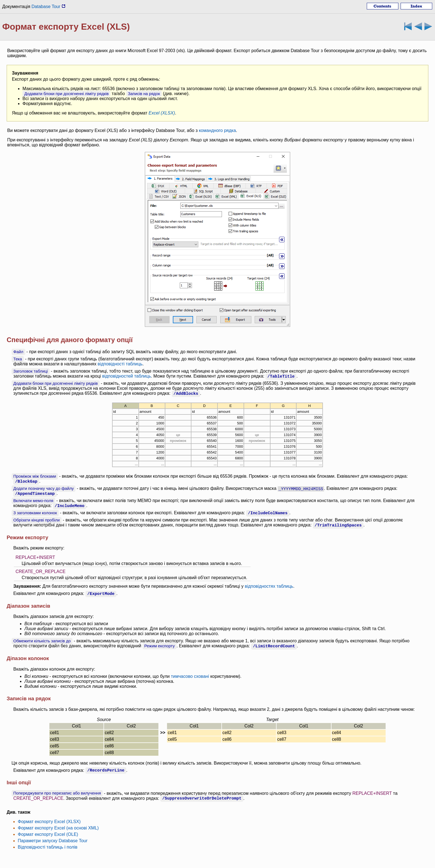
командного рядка (217, 130)
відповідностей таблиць (127, 376)
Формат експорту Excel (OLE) (48, 834)
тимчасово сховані (190, 676)
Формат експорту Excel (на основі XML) (58, 828)
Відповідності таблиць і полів (48, 847)
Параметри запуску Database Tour (53, 841)
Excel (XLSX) (162, 113)
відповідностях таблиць (269, 586)
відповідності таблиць (120, 364)
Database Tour (49, 7)
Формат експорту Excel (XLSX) (49, 822)
